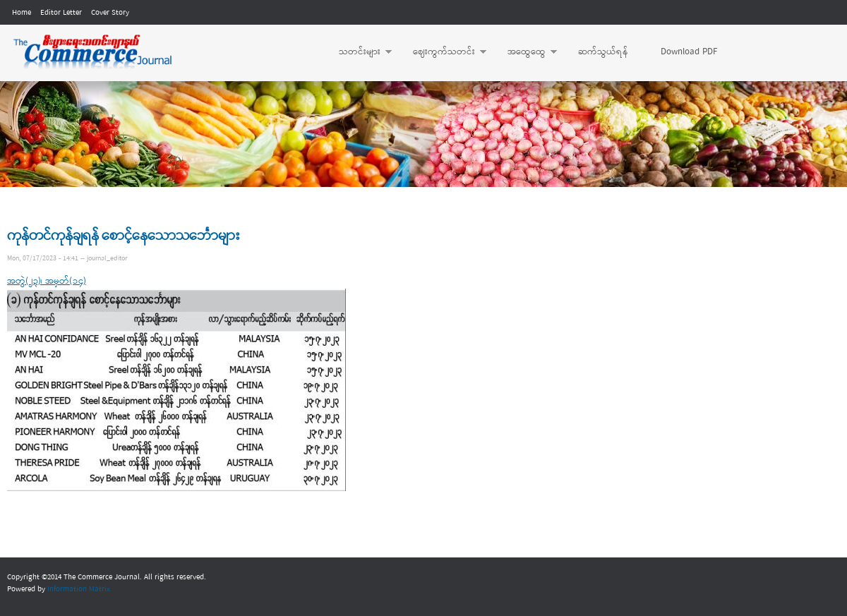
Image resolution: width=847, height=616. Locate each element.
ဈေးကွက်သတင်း (443, 52)
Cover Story (110, 13)
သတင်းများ (358, 52)
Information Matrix (79, 589)
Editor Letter (61, 13)
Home (22, 13)
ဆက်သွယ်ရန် (603, 52)
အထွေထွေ (525, 52)
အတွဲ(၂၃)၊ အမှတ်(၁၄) (47, 281)
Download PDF (689, 52)
